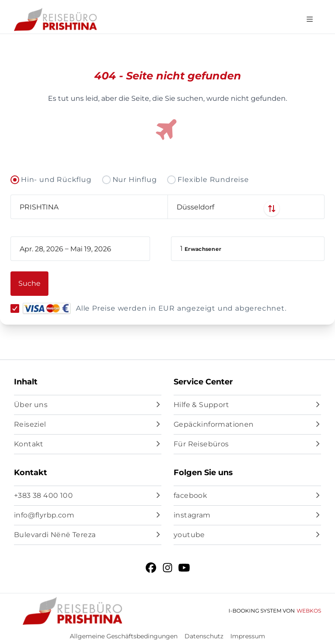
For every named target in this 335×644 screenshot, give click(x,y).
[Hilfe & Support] (247, 405)
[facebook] (247, 496)
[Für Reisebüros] (247, 444)
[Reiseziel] (88, 425)
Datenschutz (204, 636)
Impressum (248, 636)
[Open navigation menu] (310, 19)
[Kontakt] (88, 444)
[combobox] (89, 207)
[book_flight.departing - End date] (100, 249)
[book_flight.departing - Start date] (41, 249)
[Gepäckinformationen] (247, 425)
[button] (248, 249)
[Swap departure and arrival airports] (167, 209)
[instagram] (247, 515)
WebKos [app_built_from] (309, 611)
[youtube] (247, 535)
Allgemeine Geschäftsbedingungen (124, 636)
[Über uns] (88, 405)
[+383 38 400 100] (88, 496)
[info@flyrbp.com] (88, 515)
